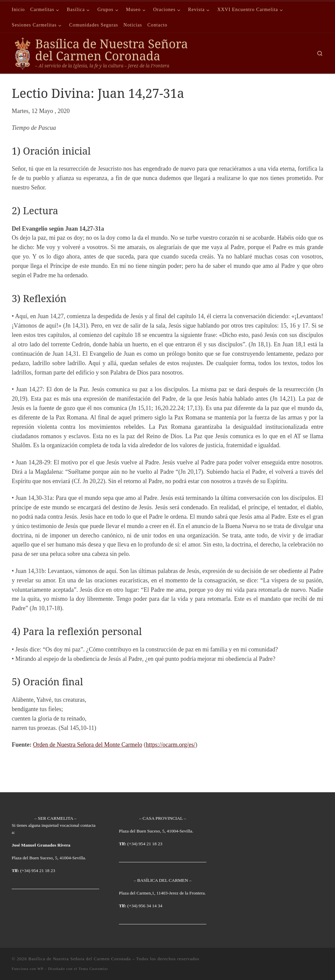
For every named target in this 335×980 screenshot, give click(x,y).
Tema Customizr (93, 969)
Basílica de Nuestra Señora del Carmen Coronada (80, 959)
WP (40, 969)
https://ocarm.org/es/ (171, 745)
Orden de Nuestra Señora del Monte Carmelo (87, 745)
